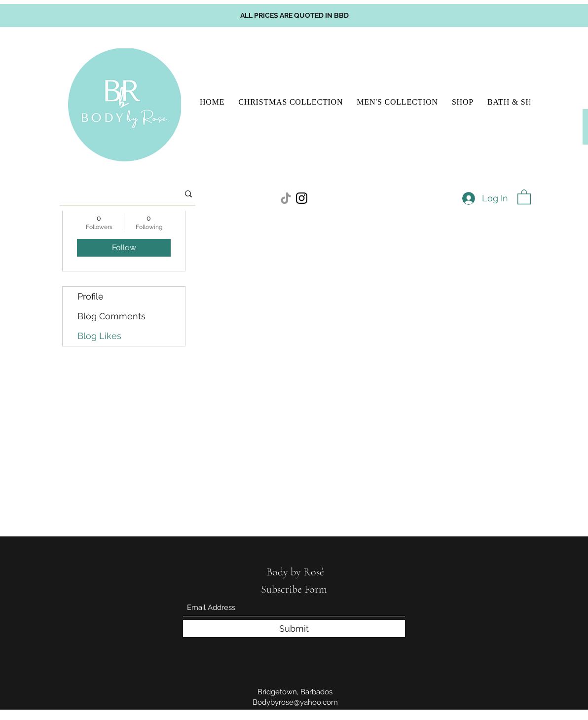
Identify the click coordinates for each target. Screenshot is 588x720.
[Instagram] (302, 198)
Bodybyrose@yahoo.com (295, 702)
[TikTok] (286, 198)
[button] (524, 196)
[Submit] (294, 628)
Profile (91, 296)
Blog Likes (99, 336)
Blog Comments (111, 316)
